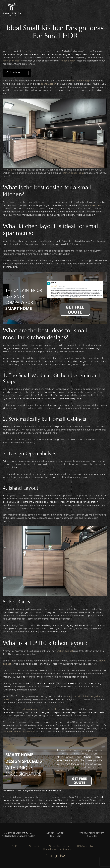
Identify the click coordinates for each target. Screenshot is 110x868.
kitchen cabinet (65, 651)
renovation (9, 700)
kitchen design (67, 61)
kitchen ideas (95, 206)
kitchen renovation (31, 51)
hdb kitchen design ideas (90, 696)
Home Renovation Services (57, 849)
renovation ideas (12, 61)
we (11, 170)
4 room (73, 696)
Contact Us (35, 846)
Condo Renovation (59, 846)
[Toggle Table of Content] (25, 73)
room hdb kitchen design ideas (19, 732)
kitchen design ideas (73, 173)
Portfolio (16, 846)
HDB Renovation (86, 846)
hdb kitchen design (80, 81)
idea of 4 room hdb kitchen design (41, 709)
